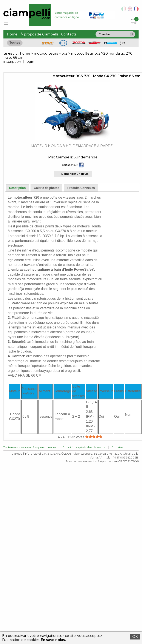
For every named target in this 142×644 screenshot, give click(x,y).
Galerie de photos (46, 188)
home (25, 53)
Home (12, 34)
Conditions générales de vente (84, 447)
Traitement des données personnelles (30, 447)
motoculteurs (46, 53)
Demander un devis (75, 174)
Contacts (69, 34)
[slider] (94, 437)
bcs (64, 53)
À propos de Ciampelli (39, 34)
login (30, 62)
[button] (132, 34)
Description (17, 188)
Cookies (117, 447)
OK (135, 637)
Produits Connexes (81, 188)
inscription (12, 62)
